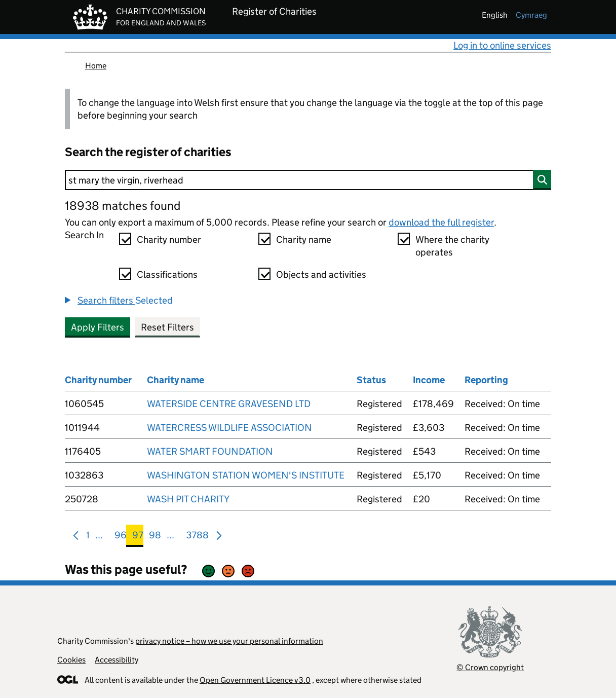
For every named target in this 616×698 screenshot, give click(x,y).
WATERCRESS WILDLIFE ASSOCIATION (229, 428)
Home (96, 66)
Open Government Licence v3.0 (255, 680)
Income (429, 380)
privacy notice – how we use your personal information (229, 641)
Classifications (167, 274)
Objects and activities (321, 274)
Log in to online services (502, 45)
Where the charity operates (452, 246)
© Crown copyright (490, 667)
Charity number (169, 240)
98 (155, 537)
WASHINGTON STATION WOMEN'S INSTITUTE (246, 475)
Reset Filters (167, 327)
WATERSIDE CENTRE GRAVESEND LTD (229, 404)
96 (121, 537)
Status (371, 380)
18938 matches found (123, 206)
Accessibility (117, 660)
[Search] (308, 180)
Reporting (486, 380)
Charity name (304, 240)
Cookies (71, 660)
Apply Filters (98, 327)
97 (138, 537)
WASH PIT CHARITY (188, 499)
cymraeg (531, 15)
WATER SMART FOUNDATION (210, 451)
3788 (197, 537)
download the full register (441, 222)
